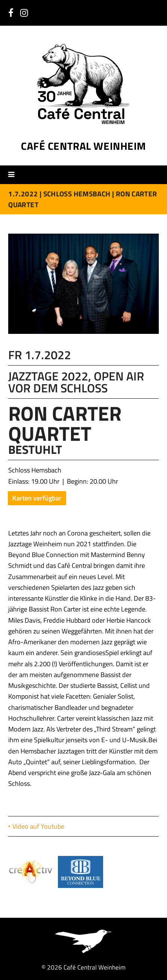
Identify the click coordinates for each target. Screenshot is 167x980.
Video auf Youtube (39, 826)
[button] (14, 174)
